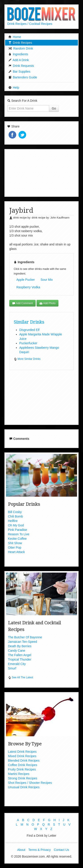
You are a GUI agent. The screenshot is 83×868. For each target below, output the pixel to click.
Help (14, 88)
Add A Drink (19, 60)
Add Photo (47, 303)
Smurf (12, 668)
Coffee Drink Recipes (23, 765)
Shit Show (15, 543)
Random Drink (21, 48)
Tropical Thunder (20, 659)
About (21, 850)
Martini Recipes (19, 774)
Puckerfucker (28, 343)
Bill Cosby (15, 512)
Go (54, 108)
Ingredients (18, 54)
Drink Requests (21, 66)
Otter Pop (15, 547)
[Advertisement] (42, 172)
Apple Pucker (26, 280)
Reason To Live (19, 534)
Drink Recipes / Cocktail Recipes (30, 24)
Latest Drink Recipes (22, 752)
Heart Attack (16, 552)
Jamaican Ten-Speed (22, 642)
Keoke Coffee (17, 539)
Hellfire (13, 521)
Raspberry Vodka (28, 287)
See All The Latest (21, 677)
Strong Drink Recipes (23, 778)
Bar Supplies (19, 72)
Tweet (23, 135)
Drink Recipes (20, 43)
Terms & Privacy (40, 850)
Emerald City (17, 664)
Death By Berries (20, 646)
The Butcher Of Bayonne (25, 637)
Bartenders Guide (23, 77)
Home (15, 37)
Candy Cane (17, 651)
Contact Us (61, 850)
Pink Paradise (17, 530)
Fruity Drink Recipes (22, 769)
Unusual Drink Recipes (24, 787)
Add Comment (22, 303)
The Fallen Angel (20, 655)
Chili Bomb (15, 516)
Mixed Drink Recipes (22, 756)
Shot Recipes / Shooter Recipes (30, 783)
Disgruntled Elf (29, 330)
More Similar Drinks (27, 359)
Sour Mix (47, 280)
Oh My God (16, 525)
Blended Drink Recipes (24, 760)
